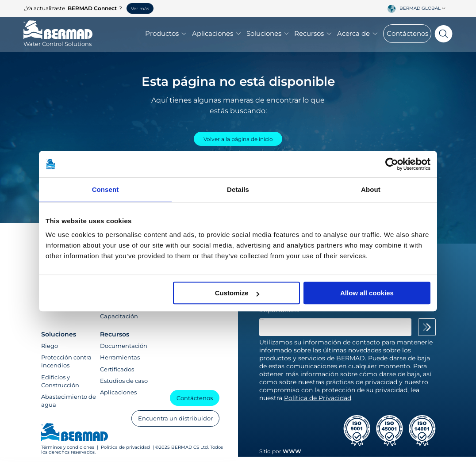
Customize (237, 293)
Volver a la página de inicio (238, 141)
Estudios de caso (124, 386)
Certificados (117, 374)
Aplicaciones (216, 34)
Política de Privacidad (318, 403)
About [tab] (371, 189)
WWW (292, 457)
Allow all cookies (367, 293)
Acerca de (357, 34)
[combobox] (424, 8)
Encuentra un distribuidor (173, 423)
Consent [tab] (106, 189)
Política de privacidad (125, 452)
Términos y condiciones (68, 452)
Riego (50, 351)
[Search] (442, 34)
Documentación (124, 351)
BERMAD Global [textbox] (420, 8)
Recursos (313, 34)
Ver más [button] (140, 9)
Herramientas (120, 363)
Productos (166, 34)
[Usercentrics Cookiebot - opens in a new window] (392, 164)
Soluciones (268, 34)
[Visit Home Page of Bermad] (58, 41)
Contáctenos (407, 34)
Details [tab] (238, 189)
